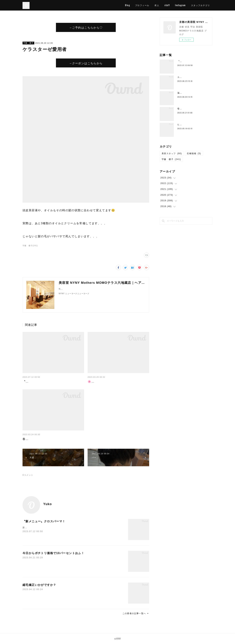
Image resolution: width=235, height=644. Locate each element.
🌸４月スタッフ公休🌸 (104, 382)
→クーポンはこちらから (86, 63)
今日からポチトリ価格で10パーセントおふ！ (53, 553)
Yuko (48, 504)
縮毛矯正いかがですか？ (39, 585)
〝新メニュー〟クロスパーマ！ (44, 382)
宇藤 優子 (28, 43)
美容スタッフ (172, 153)
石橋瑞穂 (194, 153)
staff (167, 5)
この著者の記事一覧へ (136, 613)
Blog (127, 5)
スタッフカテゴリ (200, 5)
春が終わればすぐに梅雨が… (42, 439)
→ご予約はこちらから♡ (86, 27)
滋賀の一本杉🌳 (186, 93)
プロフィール (142, 5)
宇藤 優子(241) (30, 246)
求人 (157, 5)
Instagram (180, 5)
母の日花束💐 (185, 109)
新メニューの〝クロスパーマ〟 (39, 528)
